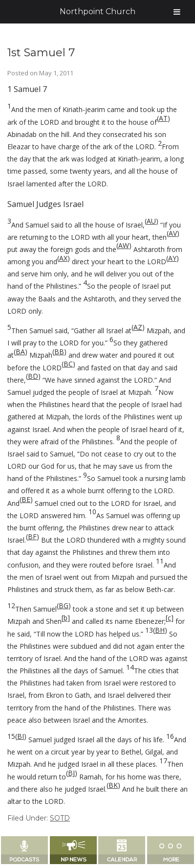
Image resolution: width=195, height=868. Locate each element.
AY (172, 258)
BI (21, 736)
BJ (71, 773)
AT (163, 118)
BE (26, 499)
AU (151, 221)
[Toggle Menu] (177, 12)
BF (32, 537)
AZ (138, 327)
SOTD (60, 818)
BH (160, 630)
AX (63, 258)
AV (173, 233)
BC (68, 364)
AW (124, 245)
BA (20, 352)
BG (64, 605)
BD (33, 376)
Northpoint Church (97, 11)
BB (59, 352)
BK (113, 785)
